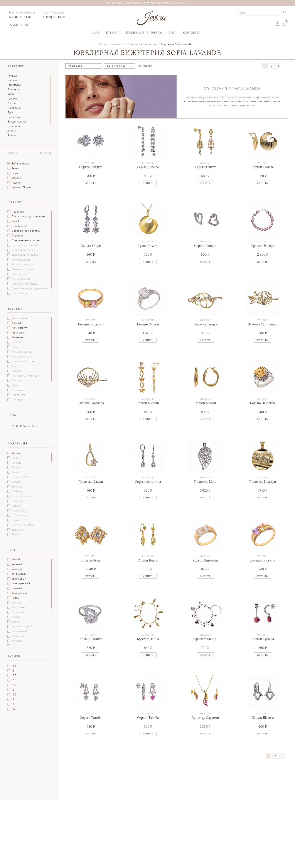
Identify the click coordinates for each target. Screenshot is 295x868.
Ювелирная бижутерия (142, 44)
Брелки (12, 136)
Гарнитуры (14, 85)
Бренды (156, 33)
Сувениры (14, 126)
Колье (11, 94)
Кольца (12, 76)
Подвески (14, 117)
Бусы (10, 112)
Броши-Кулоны (17, 122)
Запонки (13, 131)
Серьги (12, 80)
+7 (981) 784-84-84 (20, 17)
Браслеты (13, 89)
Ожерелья (14, 108)
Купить (91, 183)
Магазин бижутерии (111, 44)
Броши (12, 103)
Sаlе (96, 33)
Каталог (113, 33)
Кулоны (12, 99)
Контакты (191, 33)
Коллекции (135, 33)
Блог (172, 33)
